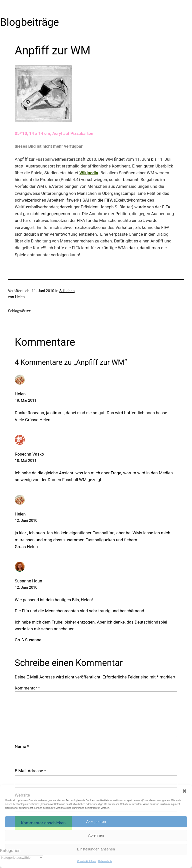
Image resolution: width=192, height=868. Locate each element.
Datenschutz (105, 861)
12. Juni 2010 (26, 520)
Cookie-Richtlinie (86, 861)
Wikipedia (89, 173)
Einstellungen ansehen (96, 849)
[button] (184, 791)
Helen (20, 394)
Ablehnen (96, 835)
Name (22, 746)
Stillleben (67, 291)
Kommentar (27, 688)
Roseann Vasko (29, 454)
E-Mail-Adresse (30, 771)
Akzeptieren (96, 821)
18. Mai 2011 (26, 400)
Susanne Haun (28, 581)
